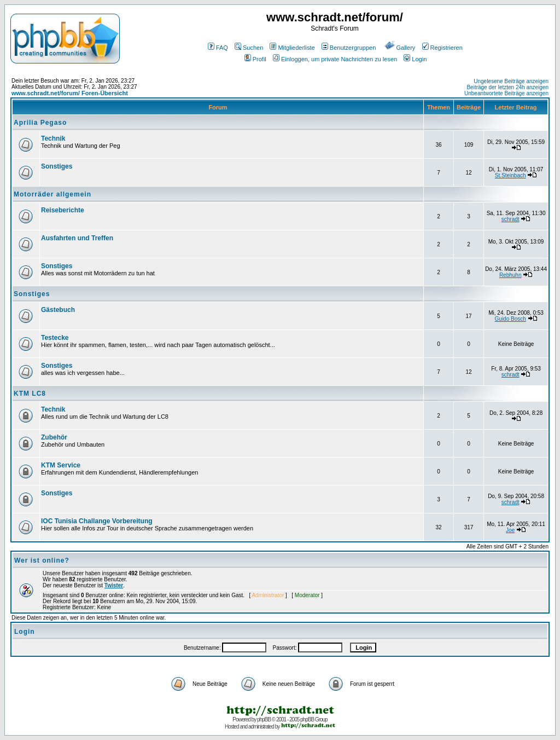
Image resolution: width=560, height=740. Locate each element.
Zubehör (54, 437)
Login (415, 59)
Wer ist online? (42, 560)
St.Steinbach (511, 175)
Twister (114, 585)
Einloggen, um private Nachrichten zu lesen (335, 59)
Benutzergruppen (349, 48)
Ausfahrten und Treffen (77, 238)
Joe (510, 530)
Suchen (249, 48)
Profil (255, 59)
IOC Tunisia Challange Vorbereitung (97, 521)
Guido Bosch (511, 319)
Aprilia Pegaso (40, 123)
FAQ (218, 48)
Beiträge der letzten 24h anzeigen (507, 87)
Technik (53, 138)
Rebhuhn (511, 275)
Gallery (400, 48)
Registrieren (442, 48)
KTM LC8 (30, 394)
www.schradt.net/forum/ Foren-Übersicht (70, 93)
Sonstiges (57, 166)
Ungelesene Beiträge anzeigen (511, 81)
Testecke (55, 338)
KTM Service (61, 465)
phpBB (264, 719)
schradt (511, 219)
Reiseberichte (63, 210)
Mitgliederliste (292, 48)
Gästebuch (58, 310)
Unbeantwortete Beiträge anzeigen (506, 93)
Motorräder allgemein (52, 194)
